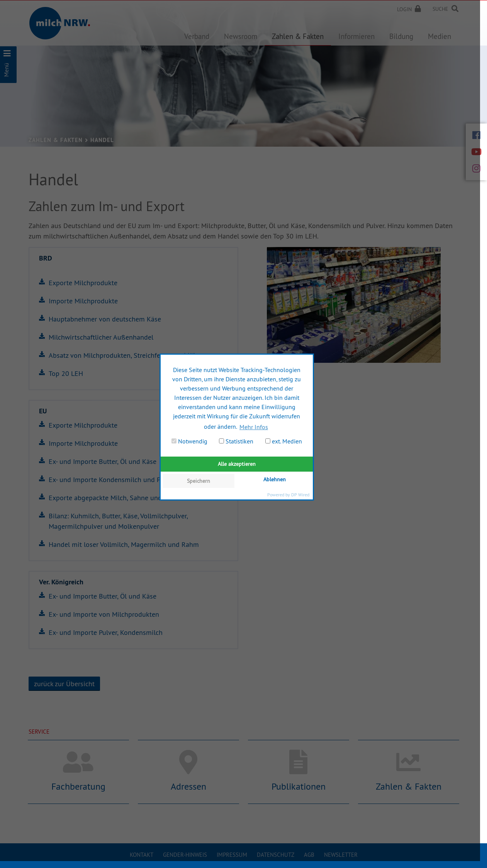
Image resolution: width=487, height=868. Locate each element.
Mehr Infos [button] (254, 427)
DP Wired (300, 495)
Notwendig (189, 441)
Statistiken (236, 441)
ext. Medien (284, 441)
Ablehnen (275, 479)
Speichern (199, 481)
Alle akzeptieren (237, 464)
